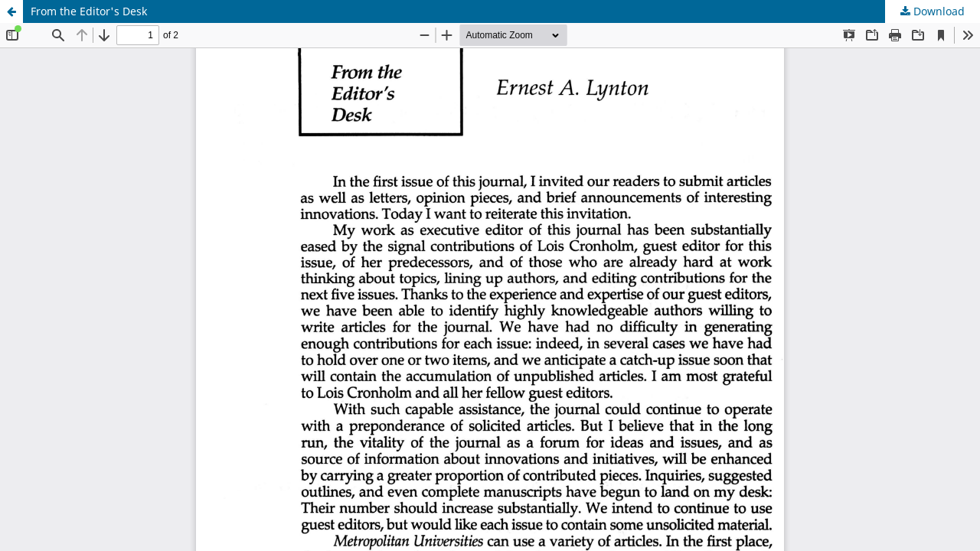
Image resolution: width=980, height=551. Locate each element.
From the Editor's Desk (89, 11)
